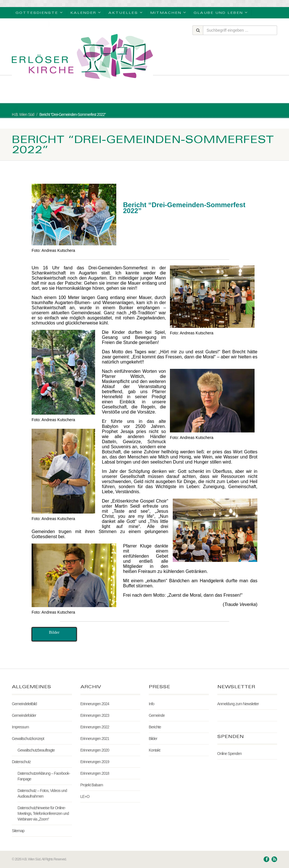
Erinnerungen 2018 (95, 773)
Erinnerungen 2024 (95, 704)
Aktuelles (126, 12)
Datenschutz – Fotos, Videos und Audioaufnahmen (42, 793)
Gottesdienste (39, 12)
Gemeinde (157, 715)
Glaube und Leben (221, 12)
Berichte (155, 727)
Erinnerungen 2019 (95, 762)
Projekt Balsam (92, 785)
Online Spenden (229, 754)
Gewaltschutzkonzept (28, 739)
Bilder (153, 739)
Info (151, 704)
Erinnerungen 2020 (95, 750)
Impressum (20, 727)
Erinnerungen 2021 (95, 739)
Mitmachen (168, 12)
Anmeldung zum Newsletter (238, 704)
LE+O (85, 796)
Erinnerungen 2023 (95, 715)
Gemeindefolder (24, 715)
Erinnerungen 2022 (95, 727)
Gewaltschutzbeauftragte (36, 750)
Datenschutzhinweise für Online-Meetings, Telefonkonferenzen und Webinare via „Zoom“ (43, 813)
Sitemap (18, 831)
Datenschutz (21, 762)
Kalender (86, 12)
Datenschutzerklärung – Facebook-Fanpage (44, 776)
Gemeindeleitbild (24, 704)
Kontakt (154, 750)
